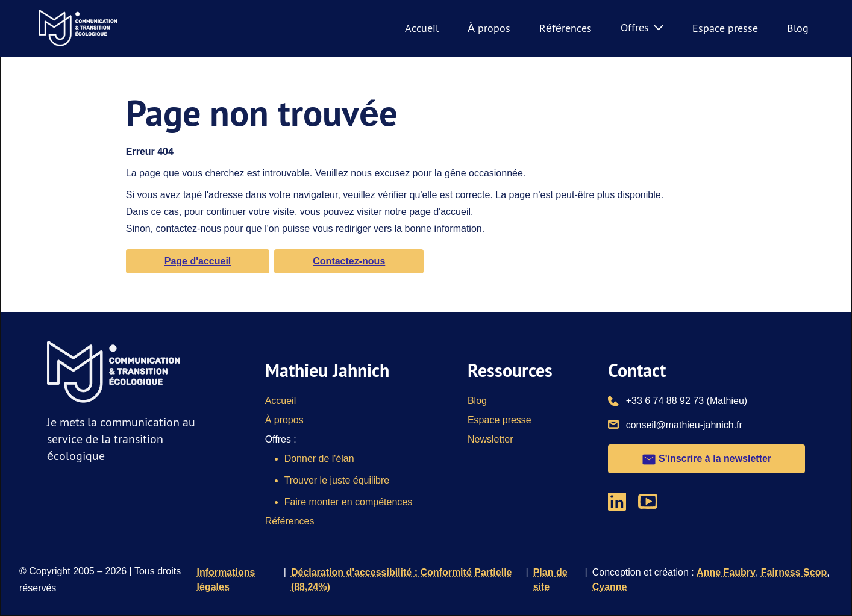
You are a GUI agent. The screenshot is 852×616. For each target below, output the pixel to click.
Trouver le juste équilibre (337, 480)
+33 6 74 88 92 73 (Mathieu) (687, 400)
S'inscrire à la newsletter (706, 459)
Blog (798, 28)
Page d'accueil (198, 261)
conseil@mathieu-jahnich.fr (684, 424)
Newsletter (490, 439)
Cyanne (610, 587)
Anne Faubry (726, 572)
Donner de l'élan (319, 459)
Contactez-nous (349, 261)
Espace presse (725, 28)
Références (565, 28)
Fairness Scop (794, 572)
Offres (642, 27)
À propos (489, 28)
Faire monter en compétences (349, 502)
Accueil (422, 28)
